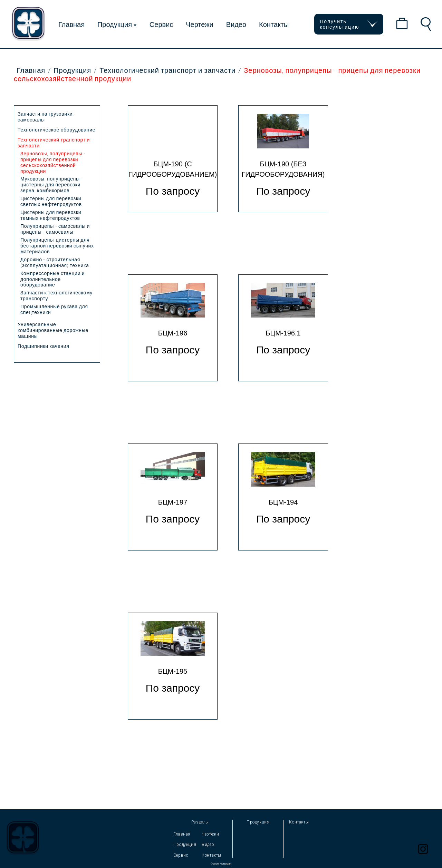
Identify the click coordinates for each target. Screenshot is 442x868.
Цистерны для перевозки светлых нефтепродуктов (51, 201)
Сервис (161, 24)
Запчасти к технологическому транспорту (56, 295)
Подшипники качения (44, 346)
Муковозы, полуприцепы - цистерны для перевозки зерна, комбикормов (52, 184)
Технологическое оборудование (56, 130)
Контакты (274, 24)
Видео (236, 24)
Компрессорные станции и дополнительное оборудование (52, 279)
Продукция (117, 24)
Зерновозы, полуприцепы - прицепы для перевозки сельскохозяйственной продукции (53, 162)
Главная (71, 24)
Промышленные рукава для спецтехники (54, 309)
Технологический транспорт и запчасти (167, 70)
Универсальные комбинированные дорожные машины (53, 330)
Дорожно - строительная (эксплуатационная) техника (55, 262)
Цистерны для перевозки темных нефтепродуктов (51, 215)
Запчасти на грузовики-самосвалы (46, 117)
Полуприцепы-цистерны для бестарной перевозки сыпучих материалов (57, 246)
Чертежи (200, 24)
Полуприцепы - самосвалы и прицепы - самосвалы (55, 229)
